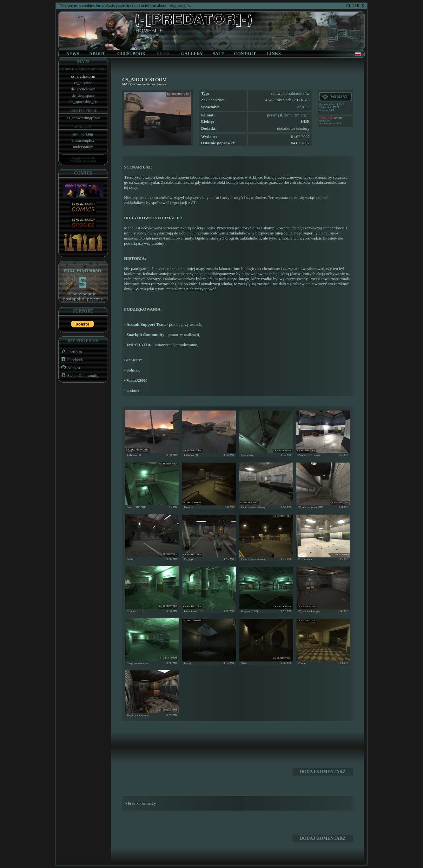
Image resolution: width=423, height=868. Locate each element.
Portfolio (70, 352)
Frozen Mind (89, 161)
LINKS (274, 54)
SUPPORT (83, 311)
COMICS (83, 173)
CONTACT (245, 54)
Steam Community (79, 375)
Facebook (71, 360)
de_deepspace (83, 95)
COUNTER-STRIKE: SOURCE (83, 69)
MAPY (127, 84)
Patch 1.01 (327, 118)
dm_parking (83, 134)
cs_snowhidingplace (83, 118)
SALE (218, 54)
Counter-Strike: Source (150, 84)
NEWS (73, 54)
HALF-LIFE (83, 127)
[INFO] (338, 118)
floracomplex (83, 140)
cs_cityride (83, 83)
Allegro (69, 368)
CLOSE (355, 6)
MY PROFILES (83, 341)
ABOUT (97, 54)
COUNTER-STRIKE (83, 111)
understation (83, 147)
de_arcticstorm (83, 89)
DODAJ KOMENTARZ (323, 772)
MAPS (83, 62)
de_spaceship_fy (83, 102)
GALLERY (192, 54)
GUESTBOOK (132, 54)
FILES (163, 54)
